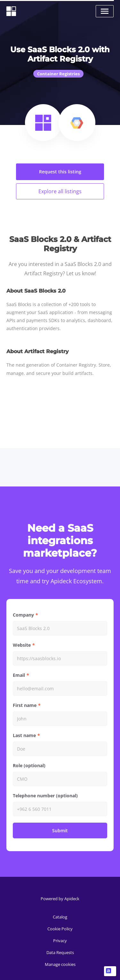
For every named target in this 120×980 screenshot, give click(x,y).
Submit (60, 831)
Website (22, 645)
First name (25, 705)
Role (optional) (29, 765)
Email (19, 675)
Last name (24, 735)
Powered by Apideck (60, 899)
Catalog (60, 917)
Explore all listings (60, 191)
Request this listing (60, 172)
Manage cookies (60, 964)
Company (23, 615)
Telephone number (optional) (45, 796)
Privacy (60, 941)
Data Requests (60, 952)
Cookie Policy (60, 929)
